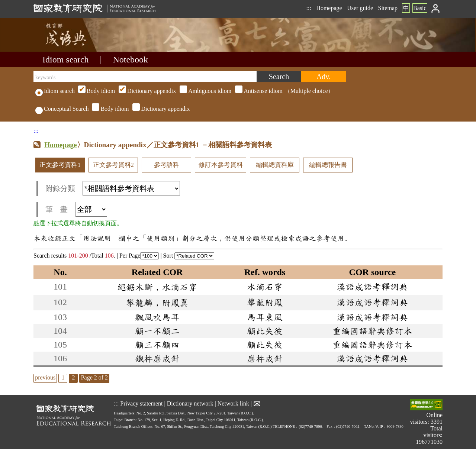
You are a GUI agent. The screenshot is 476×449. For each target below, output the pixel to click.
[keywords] (145, 77)
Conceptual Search (62, 109)
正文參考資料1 (60, 165)
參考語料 (167, 165)
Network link (233, 403)
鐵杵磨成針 (157, 358)
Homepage (329, 8)
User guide (360, 8)
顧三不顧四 (157, 345)
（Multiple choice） (205, 91)
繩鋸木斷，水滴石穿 (157, 287)
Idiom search (66, 59)
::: (308, 8)
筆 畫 (76, 209)
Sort (189, 256)
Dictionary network (190, 403)
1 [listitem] (63, 377)
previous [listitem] (45, 377)
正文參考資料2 (113, 165)
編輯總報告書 (328, 165)
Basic (420, 8)
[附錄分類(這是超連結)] (131, 188)
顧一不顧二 (157, 331)
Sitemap (388, 8)
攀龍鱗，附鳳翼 (157, 303)
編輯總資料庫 (275, 165)
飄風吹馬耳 (157, 317)
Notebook (130, 59)
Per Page (139, 256)
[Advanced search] (324, 77)
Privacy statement (141, 403)
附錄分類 (113, 188)
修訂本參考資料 (221, 165)
